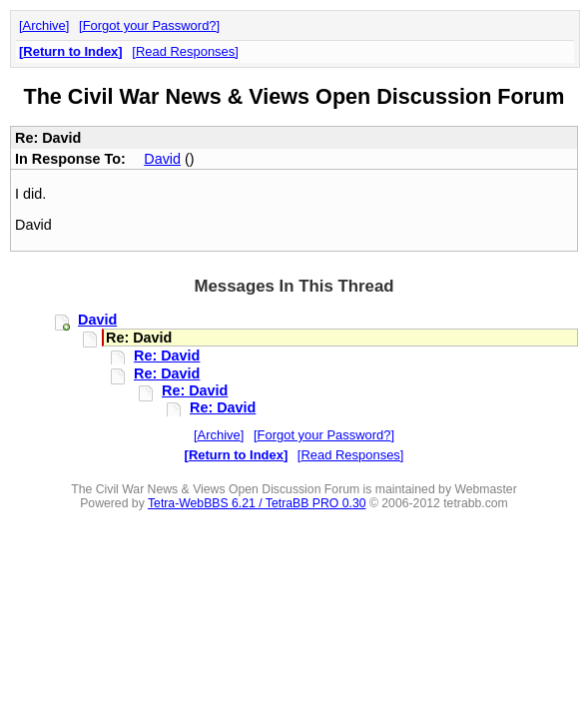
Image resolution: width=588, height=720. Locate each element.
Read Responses (185, 51)
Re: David (167, 356)
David (162, 159)
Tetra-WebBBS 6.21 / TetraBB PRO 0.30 (257, 503)
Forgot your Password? (150, 25)
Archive (44, 25)
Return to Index (70, 51)
